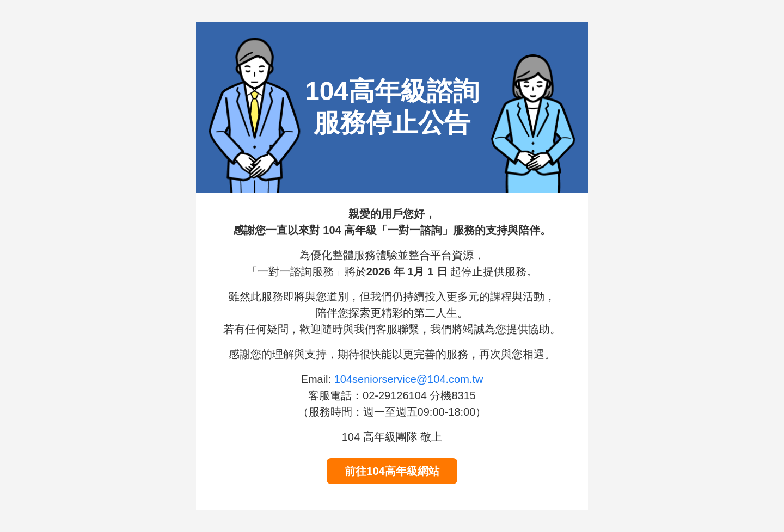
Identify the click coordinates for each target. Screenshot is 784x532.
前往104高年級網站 (392, 471)
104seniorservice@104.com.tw (409, 379)
